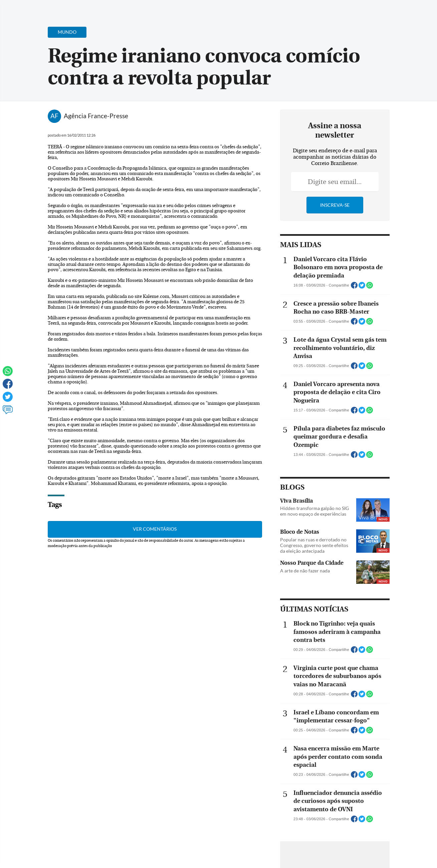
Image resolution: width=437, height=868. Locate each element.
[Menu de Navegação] (18, 8)
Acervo (166, 9)
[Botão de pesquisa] (38, 8)
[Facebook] (389, 11)
